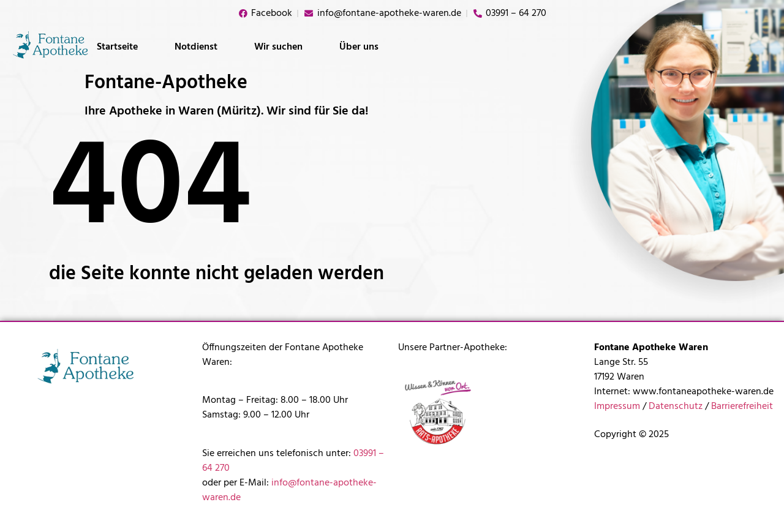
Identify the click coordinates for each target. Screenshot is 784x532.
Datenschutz (676, 406)
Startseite (117, 47)
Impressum (617, 406)
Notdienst (196, 47)
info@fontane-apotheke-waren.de (289, 490)
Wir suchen (278, 47)
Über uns (359, 47)
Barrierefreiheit (742, 406)
